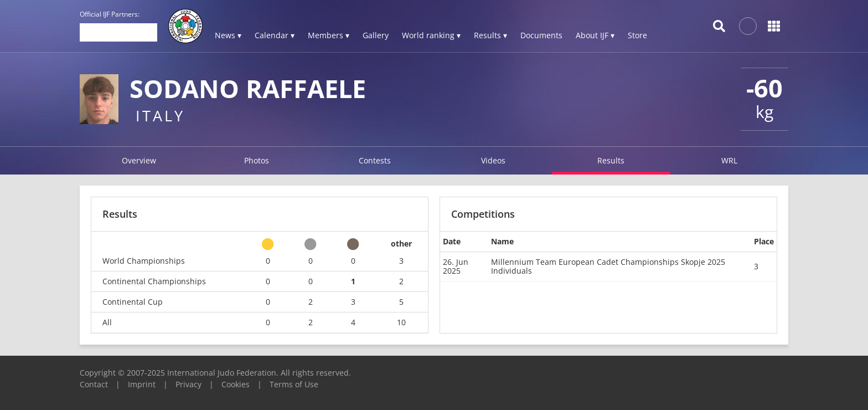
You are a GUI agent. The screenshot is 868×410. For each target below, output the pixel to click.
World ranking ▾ (431, 35)
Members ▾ (329, 35)
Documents (541, 35)
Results (611, 160)
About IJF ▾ (595, 35)
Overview (139, 160)
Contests (375, 160)
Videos (493, 160)
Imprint (142, 384)
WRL (729, 160)
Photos (257, 160)
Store (637, 35)
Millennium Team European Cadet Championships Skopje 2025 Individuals (608, 266)
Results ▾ (490, 35)
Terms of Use (294, 384)
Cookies (236, 384)
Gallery (376, 35)
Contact (94, 384)
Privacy (188, 384)
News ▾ (228, 35)
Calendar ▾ (275, 35)
